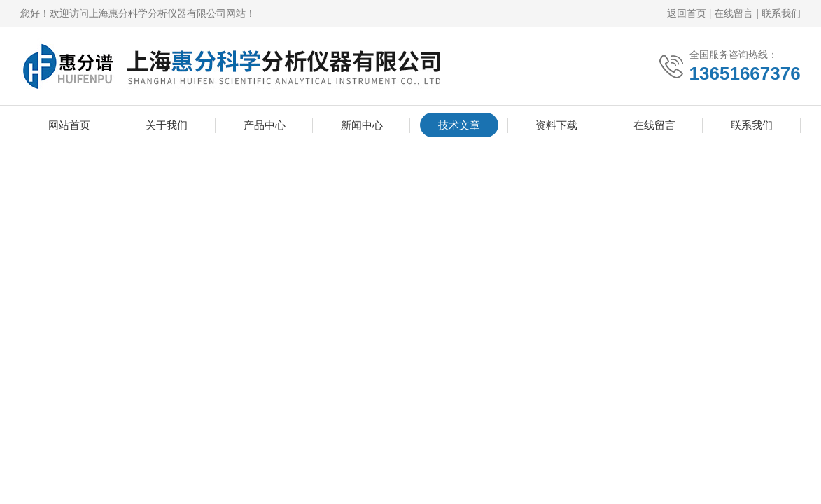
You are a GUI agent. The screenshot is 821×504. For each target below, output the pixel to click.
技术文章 (459, 125)
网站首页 (69, 125)
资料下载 (556, 125)
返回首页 (687, 13)
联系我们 (781, 13)
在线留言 (734, 13)
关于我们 (167, 125)
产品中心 (265, 125)
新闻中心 (362, 125)
